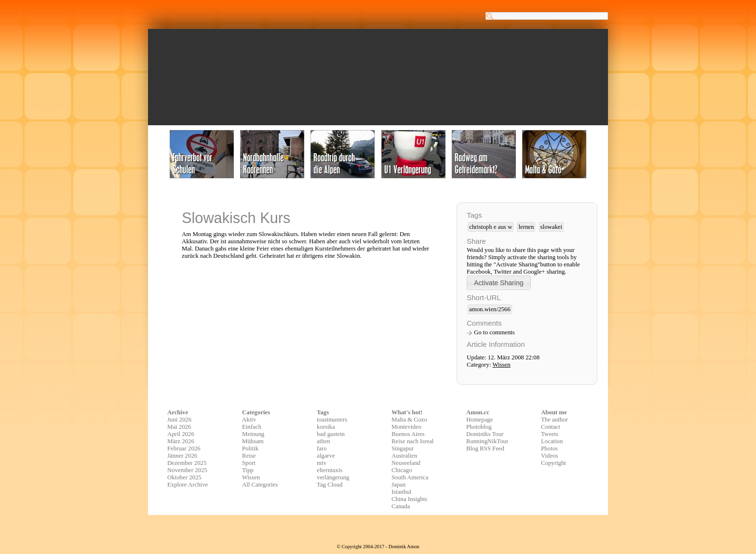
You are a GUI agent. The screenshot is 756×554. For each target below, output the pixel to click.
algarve (326, 456)
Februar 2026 (184, 448)
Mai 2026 (179, 427)
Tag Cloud (330, 485)
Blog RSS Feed (485, 448)
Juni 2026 (179, 420)
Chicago (402, 470)
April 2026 (181, 434)
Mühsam (253, 441)
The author (554, 420)
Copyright (553, 463)
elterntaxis (330, 470)
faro (322, 448)
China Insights (409, 499)
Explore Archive (188, 485)
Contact (551, 427)
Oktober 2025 (184, 477)
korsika (326, 427)
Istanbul (401, 492)
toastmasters (332, 420)
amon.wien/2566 (490, 309)
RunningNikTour (487, 441)
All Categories (260, 485)
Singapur (403, 448)
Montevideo (406, 427)
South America (410, 477)
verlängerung (333, 477)
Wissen (501, 365)
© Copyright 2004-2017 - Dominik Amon (378, 547)
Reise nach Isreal (412, 441)
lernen (526, 227)
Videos (550, 456)
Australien (404, 456)
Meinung (253, 434)
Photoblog (479, 427)
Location (552, 441)
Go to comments (494, 332)
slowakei (552, 227)
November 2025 (187, 470)
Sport (249, 463)
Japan (398, 485)
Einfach (252, 427)
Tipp (248, 470)
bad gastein (331, 434)
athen (324, 441)
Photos (549, 448)
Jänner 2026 (182, 456)
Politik (250, 448)
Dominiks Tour (485, 434)
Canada (401, 506)
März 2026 (181, 441)
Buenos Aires (408, 434)
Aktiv (249, 420)
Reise (249, 456)
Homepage (479, 420)
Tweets (550, 434)
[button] (499, 283)
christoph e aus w (491, 227)
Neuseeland (406, 463)
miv (322, 463)
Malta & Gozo (409, 420)
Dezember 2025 (187, 463)
